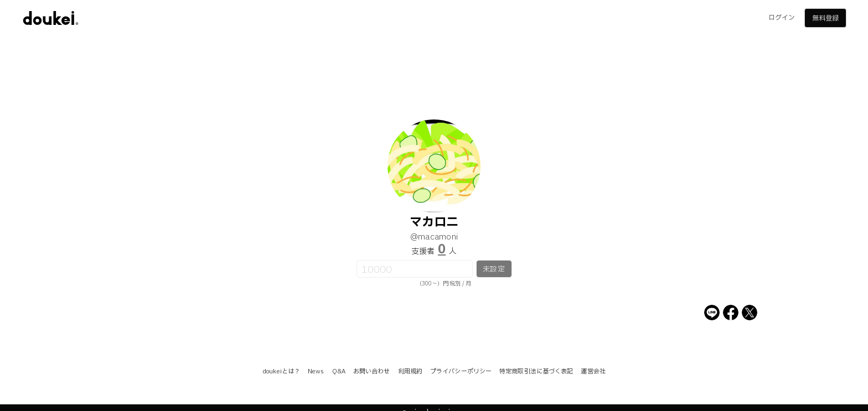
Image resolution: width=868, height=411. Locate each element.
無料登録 (825, 18)
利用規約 (410, 371)
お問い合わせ (372, 371)
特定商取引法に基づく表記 (536, 371)
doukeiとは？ (281, 371)
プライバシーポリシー (461, 371)
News (316, 371)
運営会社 (593, 371)
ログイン (782, 18)
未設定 (494, 269)
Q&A (339, 371)
